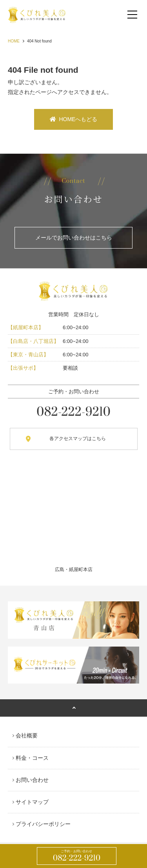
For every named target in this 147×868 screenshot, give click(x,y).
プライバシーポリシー (43, 824)
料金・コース (32, 758)
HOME (14, 41)
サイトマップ (32, 802)
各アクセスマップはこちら (78, 439)
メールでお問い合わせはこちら (74, 238)
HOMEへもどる (74, 119)
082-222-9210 (77, 856)
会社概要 (27, 735)
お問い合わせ (32, 780)
